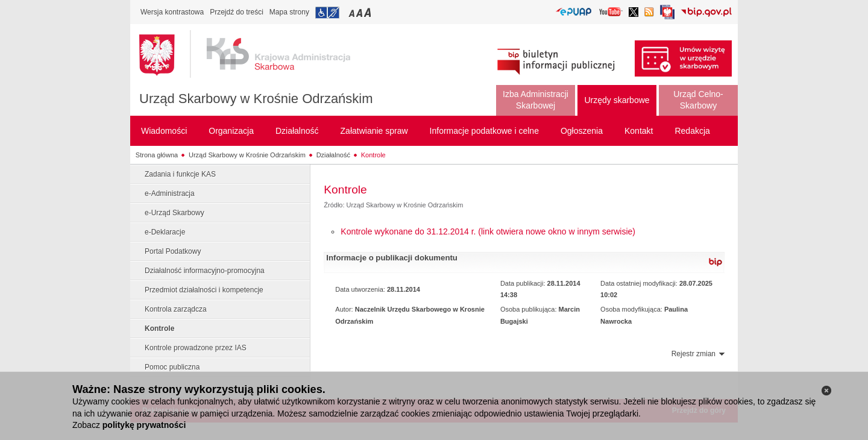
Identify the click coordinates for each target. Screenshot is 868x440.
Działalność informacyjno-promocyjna (205, 271)
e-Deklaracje (165, 232)
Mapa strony (289, 12)
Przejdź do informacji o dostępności (327, 13)
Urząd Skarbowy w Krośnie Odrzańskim (256, 99)
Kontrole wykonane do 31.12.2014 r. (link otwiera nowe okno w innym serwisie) (488, 231)
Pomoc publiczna (172, 367)
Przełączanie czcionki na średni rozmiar (360, 12)
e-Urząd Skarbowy (175, 213)
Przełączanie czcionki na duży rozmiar (369, 12)
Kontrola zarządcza (176, 309)
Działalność (333, 155)
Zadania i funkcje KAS (180, 174)
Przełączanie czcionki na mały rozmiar (353, 12)
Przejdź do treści (237, 12)
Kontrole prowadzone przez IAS (196, 348)
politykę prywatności (144, 425)
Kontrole (373, 155)
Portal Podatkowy (173, 251)
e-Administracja (170, 193)
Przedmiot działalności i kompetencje (204, 290)
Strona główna (157, 155)
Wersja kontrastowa (172, 12)
